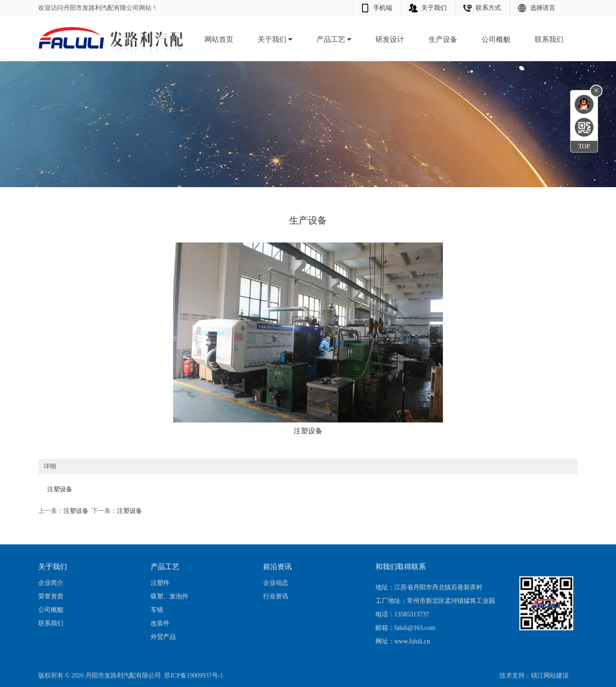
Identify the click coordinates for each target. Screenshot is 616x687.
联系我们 (549, 39)
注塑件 (160, 583)
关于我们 (434, 8)
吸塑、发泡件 (170, 596)
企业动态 (276, 583)
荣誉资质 (51, 596)
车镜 (157, 610)
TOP (584, 146)
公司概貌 (496, 39)
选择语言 (543, 8)
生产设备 (443, 39)
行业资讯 (276, 596)
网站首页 (219, 39)
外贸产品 (163, 637)
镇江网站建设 (550, 676)
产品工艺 (334, 39)
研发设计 (390, 39)
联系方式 (488, 8)
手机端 (383, 8)
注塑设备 (76, 511)
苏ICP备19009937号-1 (194, 676)
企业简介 (51, 583)
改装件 (160, 623)
